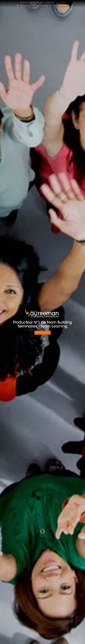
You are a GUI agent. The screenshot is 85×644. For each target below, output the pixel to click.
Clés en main (53, 6)
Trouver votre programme (43, 333)
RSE (38, 6)
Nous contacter (63, 6)
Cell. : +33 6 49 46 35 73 (61, 2)
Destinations (32, 6)
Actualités (32, 2)
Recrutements (39, 2)
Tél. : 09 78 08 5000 (50, 2)
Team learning (44, 6)
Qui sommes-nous (24, 2)
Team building (24, 6)
